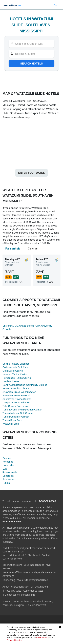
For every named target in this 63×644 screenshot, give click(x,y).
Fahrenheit (13, 248)
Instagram (19, 605)
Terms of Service (14, 640)
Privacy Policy (43, 637)
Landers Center (11, 381)
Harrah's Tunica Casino (15, 374)
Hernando (8, 462)
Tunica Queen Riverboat (16, 417)
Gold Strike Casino (13, 371)
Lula (5, 469)
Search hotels (32, 64)
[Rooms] (32, 54)
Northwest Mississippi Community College (25, 385)
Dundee (7, 458)
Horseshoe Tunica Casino (17, 378)
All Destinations (40, 587)
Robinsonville (10, 472)
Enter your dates (31, 173)
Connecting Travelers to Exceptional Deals (25, 580)
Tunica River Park (12, 420)
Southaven (8, 479)
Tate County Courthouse (16, 406)
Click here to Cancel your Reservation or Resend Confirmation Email (29, 550)
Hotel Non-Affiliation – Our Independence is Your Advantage (29, 574)
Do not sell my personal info (20, 595)
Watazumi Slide (11, 424)
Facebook (38, 601)
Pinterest (41, 605)
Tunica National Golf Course (18, 413)
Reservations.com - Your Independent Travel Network (27, 567)
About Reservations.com (16, 587)
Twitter (49, 601)
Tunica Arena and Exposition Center (22, 410)
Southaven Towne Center (17, 399)
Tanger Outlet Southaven (16, 402)
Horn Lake (8, 465)
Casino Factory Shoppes (16, 364)
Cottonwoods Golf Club (15, 367)
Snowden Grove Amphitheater (19, 392)
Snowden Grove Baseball (16, 395)
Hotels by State (13, 591)
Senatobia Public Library (16, 388)
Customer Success (33, 591)
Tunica (6, 483)
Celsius (33, 248)
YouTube (7, 605)
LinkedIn (30, 605)
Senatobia (8, 476)
